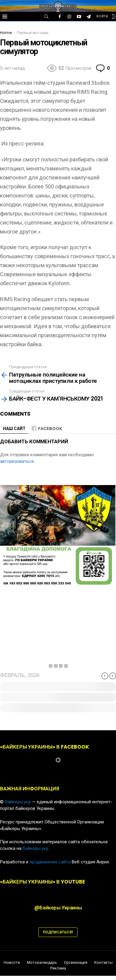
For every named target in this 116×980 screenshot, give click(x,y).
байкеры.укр (18, 802)
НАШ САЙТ (14, 429)
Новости (12, 963)
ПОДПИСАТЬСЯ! (58, 932)
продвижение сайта (50, 862)
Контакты (103, 963)
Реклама (58, 968)
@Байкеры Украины (58, 908)
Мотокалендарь (42, 963)
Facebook (50, 429)
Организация (76, 963)
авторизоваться (17, 461)
